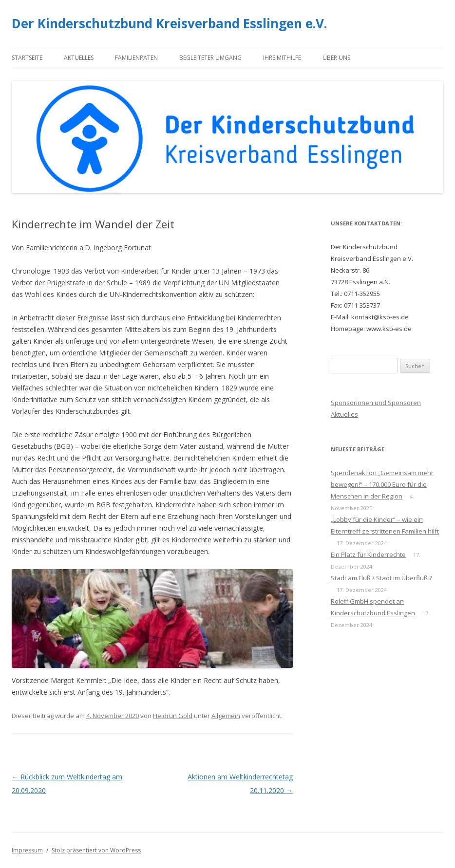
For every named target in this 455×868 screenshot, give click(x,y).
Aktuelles (79, 58)
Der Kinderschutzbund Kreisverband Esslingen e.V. (169, 23)
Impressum (27, 850)
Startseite (27, 58)
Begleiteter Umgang (210, 58)
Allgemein (226, 716)
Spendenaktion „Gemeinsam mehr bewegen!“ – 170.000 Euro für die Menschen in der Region (382, 484)
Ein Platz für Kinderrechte (368, 554)
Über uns (336, 58)
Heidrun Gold (173, 716)
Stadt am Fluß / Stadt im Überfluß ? (381, 578)
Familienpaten (136, 58)
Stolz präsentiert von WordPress (96, 850)
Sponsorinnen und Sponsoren (376, 403)
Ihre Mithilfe (282, 58)
